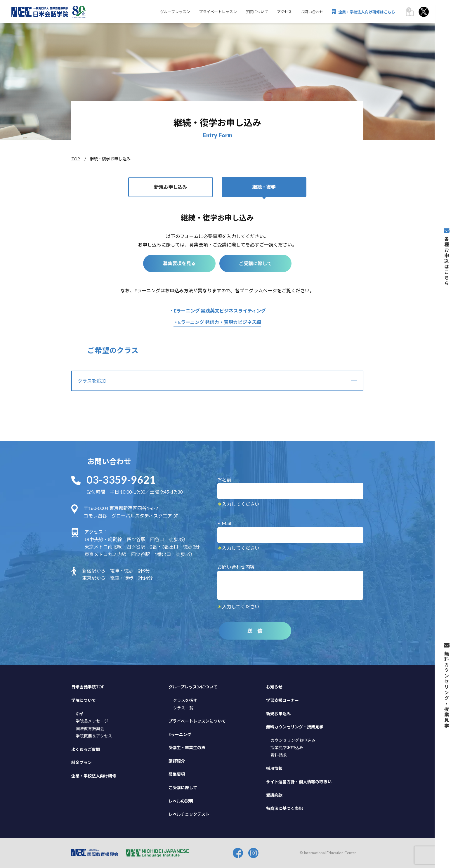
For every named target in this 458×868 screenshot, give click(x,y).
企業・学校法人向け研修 (94, 776)
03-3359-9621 (121, 480)
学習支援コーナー (282, 701)
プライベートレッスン (217, 12)
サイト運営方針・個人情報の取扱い (299, 782)
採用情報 (274, 769)
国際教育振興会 (90, 729)
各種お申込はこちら (446, 260)
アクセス (284, 12)
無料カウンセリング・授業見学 (295, 727)
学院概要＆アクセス (94, 736)
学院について (256, 12)
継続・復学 (264, 187)
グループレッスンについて (193, 687)
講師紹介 (177, 761)
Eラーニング (180, 734)
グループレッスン (175, 12)
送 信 (255, 631)
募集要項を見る (179, 264)
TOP (76, 159)
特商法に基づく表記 (284, 809)
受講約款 (274, 795)
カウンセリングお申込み (293, 740)
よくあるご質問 (86, 750)
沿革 (80, 714)
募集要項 (177, 774)
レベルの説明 (181, 801)
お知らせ (274, 687)
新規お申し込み (171, 187)
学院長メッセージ (92, 721)
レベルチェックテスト (189, 814)
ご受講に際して (256, 264)
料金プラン (81, 763)
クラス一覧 (183, 708)
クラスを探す (185, 701)
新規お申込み (278, 714)
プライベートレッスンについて (197, 721)
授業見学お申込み (287, 748)
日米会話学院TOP (88, 687)
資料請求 (279, 755)
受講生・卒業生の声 (187, 748)
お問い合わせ (312, 12)
